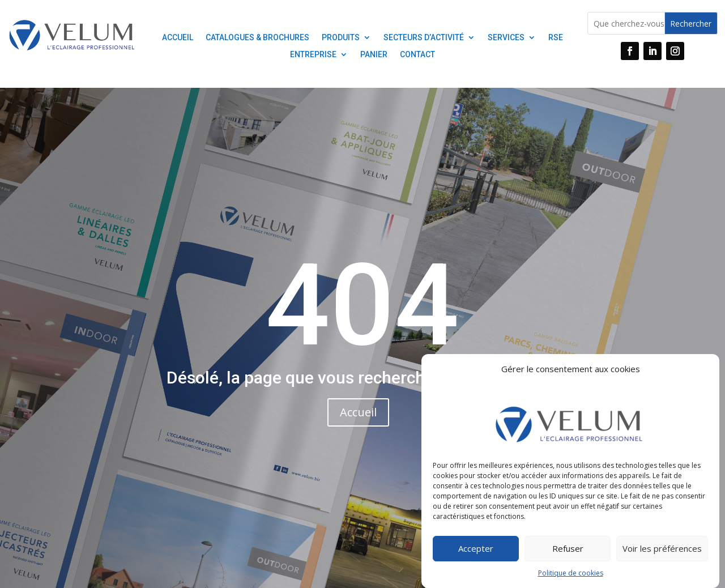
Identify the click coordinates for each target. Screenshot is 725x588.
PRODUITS (341, 38)
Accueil (358, 412)
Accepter (476, 553)
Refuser (568, 553)
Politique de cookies (571, 578)
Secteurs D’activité (424, 38)
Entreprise (313, 55)
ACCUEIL (178, 38)
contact (417, 55)
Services (506, 38)
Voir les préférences (662, 553)
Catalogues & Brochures (257, 38)
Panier (374, 55)
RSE (556, 38)
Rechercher (691, 24)
